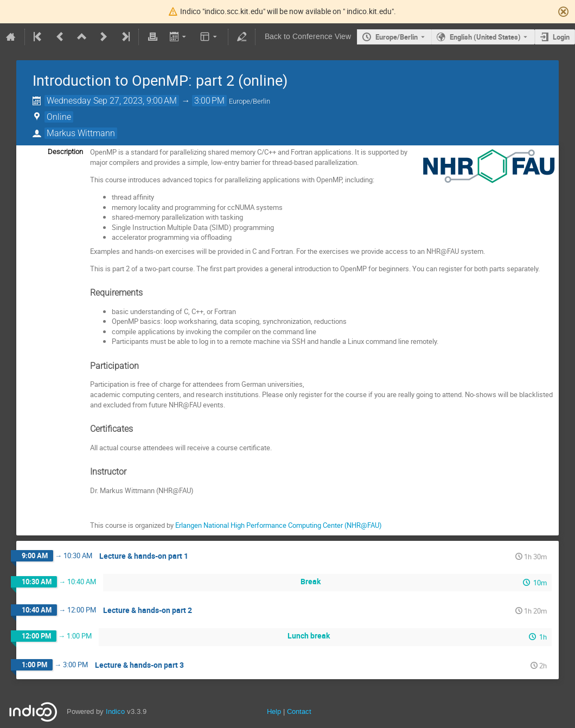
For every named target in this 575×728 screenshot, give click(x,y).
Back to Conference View (308, 37)
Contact (299, 711)
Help (274, 711)
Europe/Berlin (397, 37)
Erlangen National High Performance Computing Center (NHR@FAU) (279, 525)
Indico (115, 711)
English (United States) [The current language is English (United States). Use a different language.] (485, 37)
